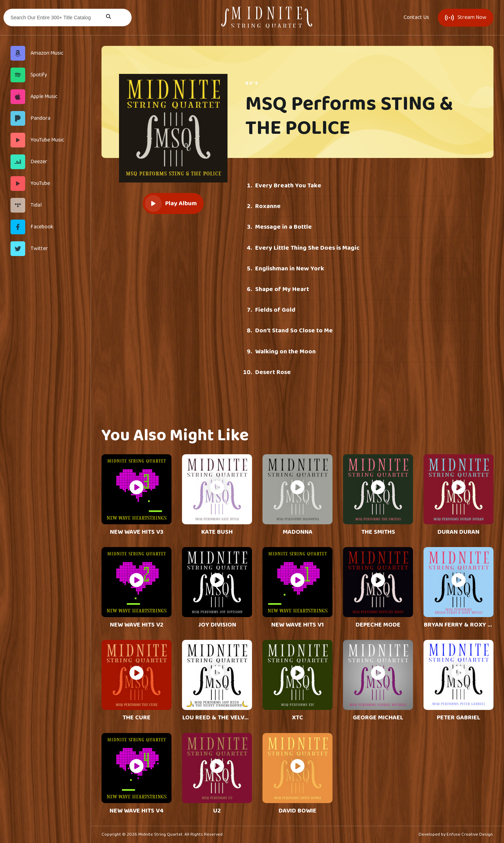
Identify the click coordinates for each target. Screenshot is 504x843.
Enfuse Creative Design (470, 834)
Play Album (171, 203)
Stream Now (466, 17)
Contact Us (416, 18)
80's (252, 83)
